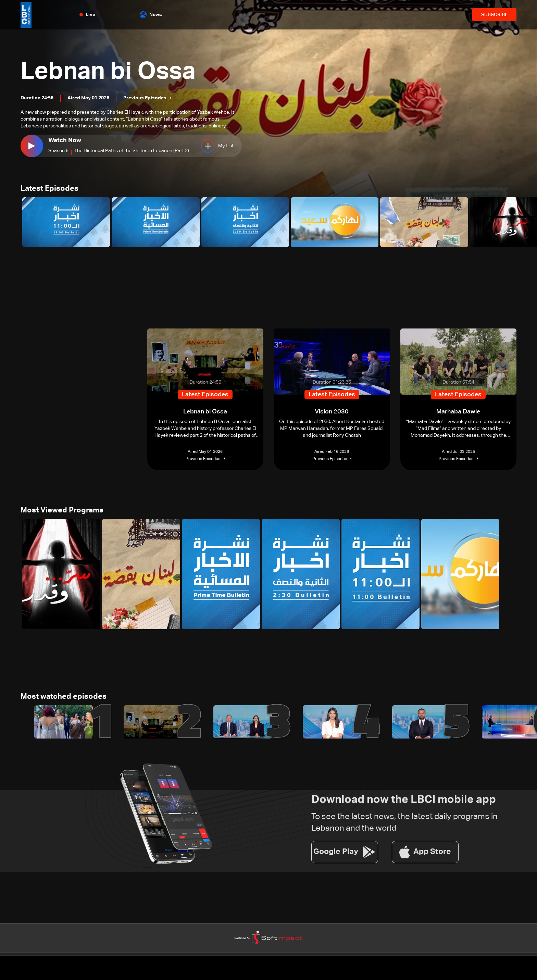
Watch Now (65, 140)
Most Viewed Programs (62, 510)
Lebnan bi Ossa (108, 72)
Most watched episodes (64, 697)
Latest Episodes (49, 189)
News (151, 15)
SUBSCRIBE (494, 15)
